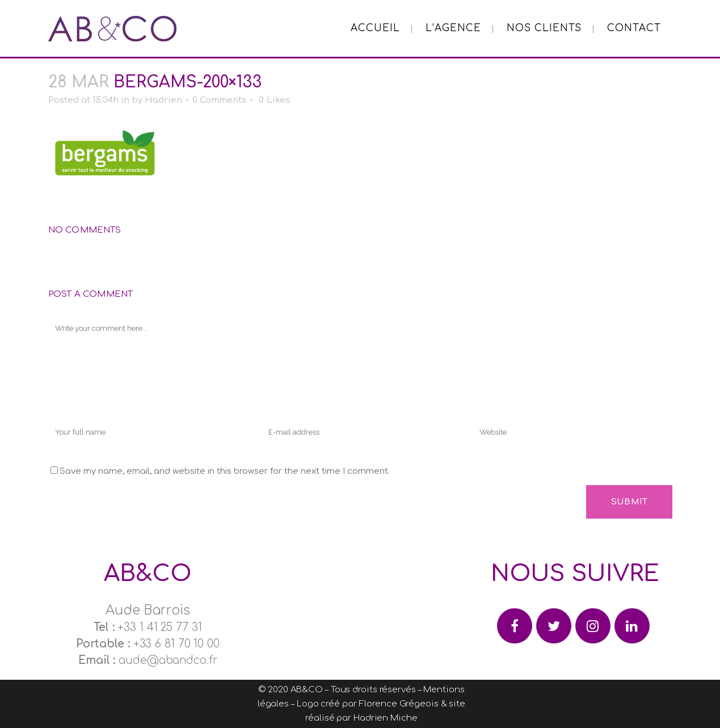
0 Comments (219, 100)
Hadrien (163, 100)
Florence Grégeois (398, 704)
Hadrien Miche (386, 718)
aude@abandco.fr (168, 660)
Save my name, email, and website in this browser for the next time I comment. (225, 471)
